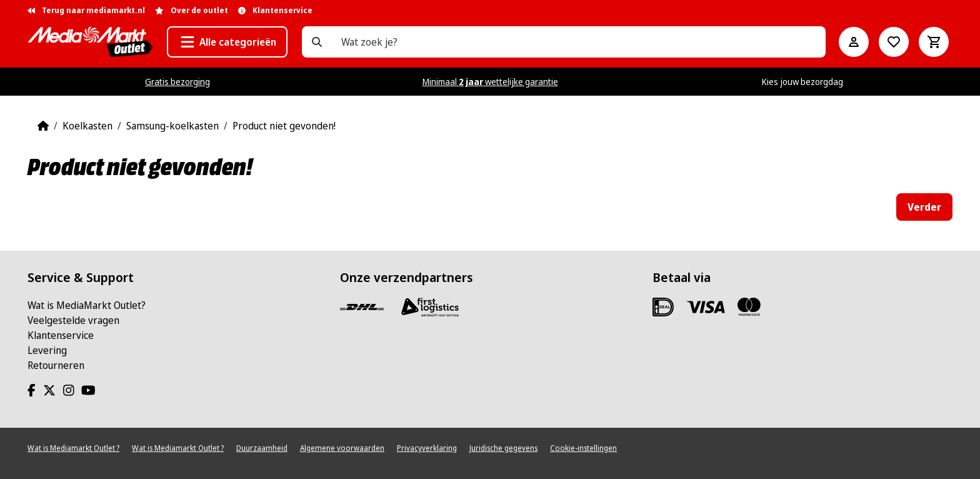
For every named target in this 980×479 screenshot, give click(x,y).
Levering (47, 350)
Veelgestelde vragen (73, 320)
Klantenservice (61, 335)
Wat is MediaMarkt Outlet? (87, 305)
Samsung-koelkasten (172, 126)
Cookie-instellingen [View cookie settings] (583, 448)
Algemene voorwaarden (342, 448)
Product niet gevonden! (284, 126)
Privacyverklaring (427, 448)
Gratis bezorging (177, 82)
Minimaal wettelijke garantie (490, 82)
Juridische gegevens (503, 448)
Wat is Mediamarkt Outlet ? (73, 448)
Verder (924, 207)
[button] (227, 42)
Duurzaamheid (262, 448)
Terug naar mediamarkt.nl (86, 10)
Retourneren (56, 365)
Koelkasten (87, 126)
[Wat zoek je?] (317, 42)
